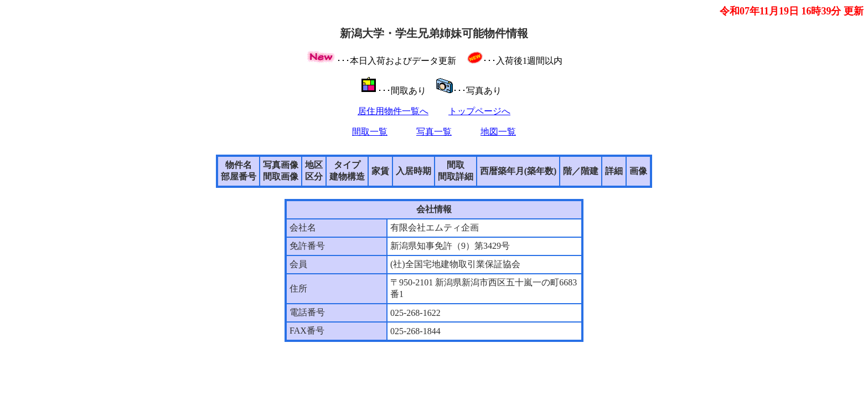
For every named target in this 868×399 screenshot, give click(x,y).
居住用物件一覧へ (393, 111)
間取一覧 (370, 132)
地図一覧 (498, 132)
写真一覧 (434, 132)
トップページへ (479, 111)
